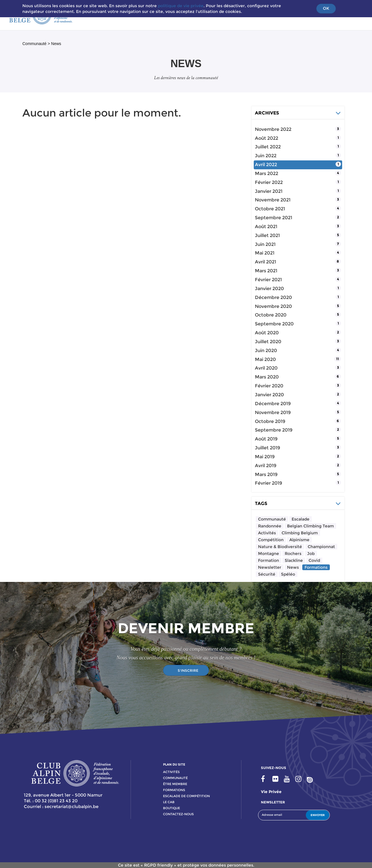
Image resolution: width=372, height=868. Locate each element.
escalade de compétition (186, 796)
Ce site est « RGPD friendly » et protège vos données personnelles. (186, 865)
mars (267, 173)
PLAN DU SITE (174, 764)
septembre (274, 218)
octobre (270, 209)
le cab (169, 802)
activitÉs (171, 772)
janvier (269, 191)
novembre (273, 129)
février (269, 182)
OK (326, 8)
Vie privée (271, 792)
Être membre (175, 784)
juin (266, 156)
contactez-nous (178, 814)
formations (174, 790)
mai (265, 253)
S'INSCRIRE (188, 670)
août (267, 138)
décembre (273, 297)
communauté (175, 778)
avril (266, 165)
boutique (172, 808)
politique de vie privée (181, 6)
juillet (268, 147)
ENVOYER (318, 815)
